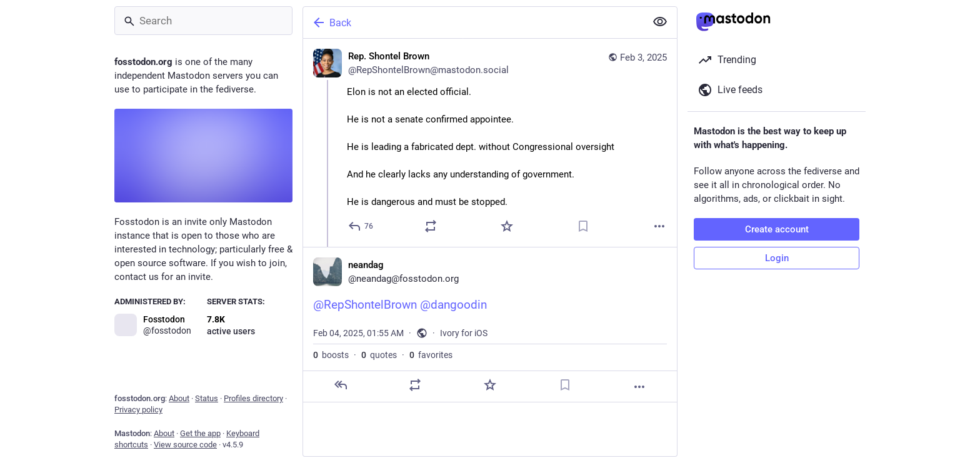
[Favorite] (507, 226)
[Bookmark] (583, 226)
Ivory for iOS (464, 333)
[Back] (473, 22)
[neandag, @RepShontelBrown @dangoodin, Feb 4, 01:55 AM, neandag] (490, 325)
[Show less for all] (660, 22)
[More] (659, 226)
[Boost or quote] (431, 226)
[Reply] (361, 226)
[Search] (203, 21)
